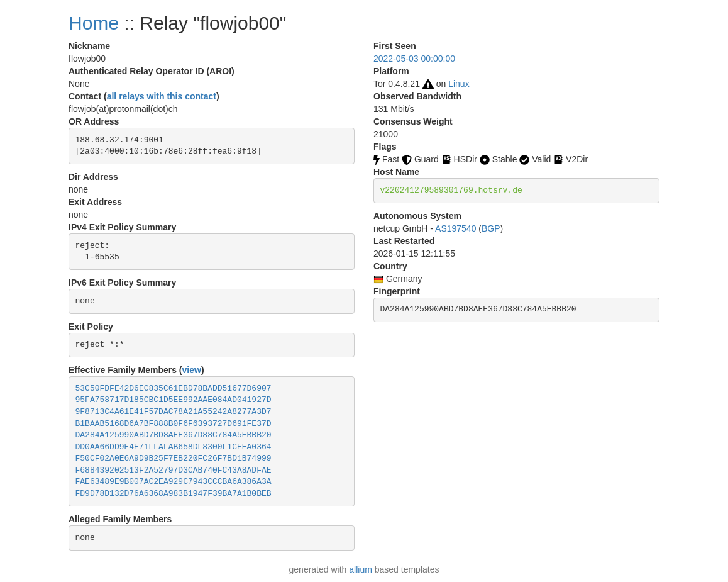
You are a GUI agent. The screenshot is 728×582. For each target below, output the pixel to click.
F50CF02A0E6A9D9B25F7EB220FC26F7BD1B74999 (174, 458)
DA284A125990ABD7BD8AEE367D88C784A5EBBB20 (174, 435)
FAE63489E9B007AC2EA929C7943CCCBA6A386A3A (174, 482)
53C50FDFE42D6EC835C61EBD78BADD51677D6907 (174, 389)
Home (94, 23)
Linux (459, 84)
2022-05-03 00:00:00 (414, 59)
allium (361, 569)
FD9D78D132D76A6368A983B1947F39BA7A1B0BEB (174, 494)
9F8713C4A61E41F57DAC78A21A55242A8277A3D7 (174, 412)
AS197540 (455, 228)
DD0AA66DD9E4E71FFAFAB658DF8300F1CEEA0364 (174, 447)
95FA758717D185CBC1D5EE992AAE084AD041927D (174, 400)
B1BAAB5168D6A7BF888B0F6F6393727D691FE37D (174, 424)
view (192, 370)
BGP (491, 228)
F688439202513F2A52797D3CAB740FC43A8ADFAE (174, 470)
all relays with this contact (162, 96)
